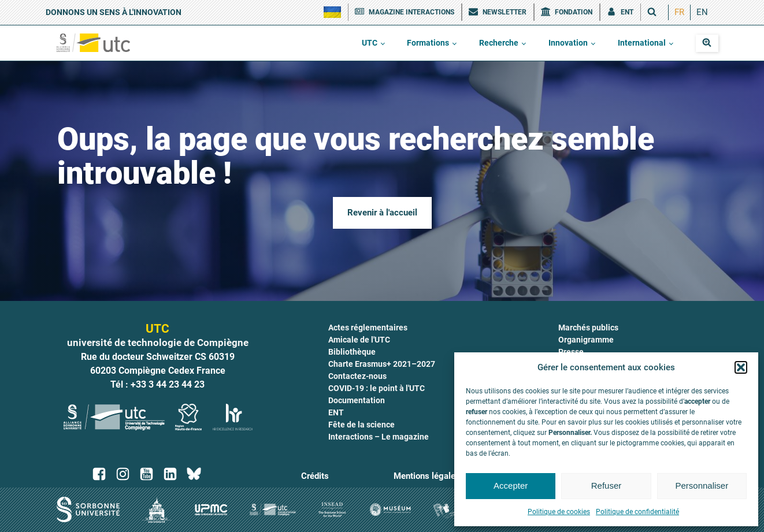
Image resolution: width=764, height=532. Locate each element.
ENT (336, 412)
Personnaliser (702, 486)
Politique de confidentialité (637, 512)
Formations (428, 43)
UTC (370, 43)
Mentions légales (427, 476)
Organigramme (586, 340)
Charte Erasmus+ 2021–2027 (382, 364)
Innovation (568, 43)
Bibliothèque (352, 352)
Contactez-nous (357, 376)
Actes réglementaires (368, 328)
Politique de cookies (559, 512)
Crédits (315, 476)
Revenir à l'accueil (382, 213)
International (642, 43)
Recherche (499, 43)
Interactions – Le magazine (379, 437)
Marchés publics (588, 328)
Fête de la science (361, 425)
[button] (741, 367)
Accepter (511, 486)
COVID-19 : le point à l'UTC (377, 388)
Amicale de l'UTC (359, 340)
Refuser (607, 486)
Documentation (357, 400)
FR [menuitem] (679, 12)
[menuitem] (679, 12)
